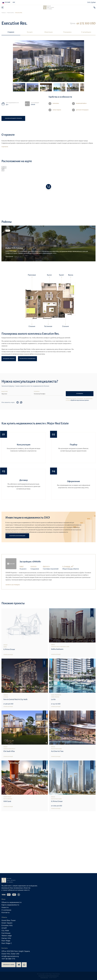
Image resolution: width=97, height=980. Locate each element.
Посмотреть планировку (27, 359)
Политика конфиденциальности (49, 976)
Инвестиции (49, 32)
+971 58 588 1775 (8, 959)
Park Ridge (6, 941)
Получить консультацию (17, 536)
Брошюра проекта (9, 359)
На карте (30, 32)
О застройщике (86, 32)
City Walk (5, 931)
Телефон (37, 392)
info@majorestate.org (10, 956)
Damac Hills (6, 938)
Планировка (67, 32)
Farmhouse (6, 933)
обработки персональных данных (80, 400)
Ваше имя (5, 392)
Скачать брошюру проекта (13, 118)
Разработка (44, 978)
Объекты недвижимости (11, 902)
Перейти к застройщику (13, 585)
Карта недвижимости (10, 905)
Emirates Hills (7, 926)
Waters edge (7, 936)
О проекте (11, 32)
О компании (6, 910)
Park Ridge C (7, 943)
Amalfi (4, 928)
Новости (5, 908)
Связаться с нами (9, 965)
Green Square (7, 923)
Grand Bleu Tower (9, 921)
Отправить (80, 394)
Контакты (5, 913)
